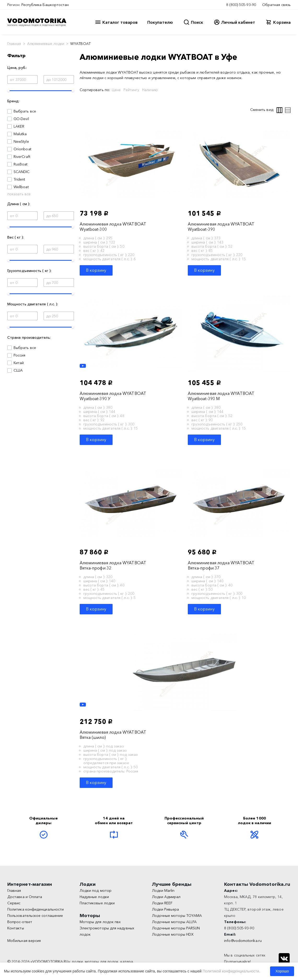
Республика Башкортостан (45, 5)
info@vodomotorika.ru (243, 941)
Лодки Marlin (163, 890)
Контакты (16, 928)
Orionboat (22, 149)
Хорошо (282, 971)
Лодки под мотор (96, 890)
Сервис (14, 903)
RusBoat (21, 164)
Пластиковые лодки (97, 903)
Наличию (150, 90)
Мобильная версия (24, 941)
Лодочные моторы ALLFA (174, 922)
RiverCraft (22, 157)
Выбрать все (25, 111)
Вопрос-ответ (20, 922)
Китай (19, 363)
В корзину (96, 270)
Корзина (282, 22)
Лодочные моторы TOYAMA (177, 916)
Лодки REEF (162, 903)
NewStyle (21, 141)
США (18, 370)
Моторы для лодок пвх (100, 922)
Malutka (20, 134)
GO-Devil (21, 119)
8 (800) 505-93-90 (241, 5)
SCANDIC (22, 172)
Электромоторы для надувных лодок (107, 931)
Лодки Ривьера (166, 909)
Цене (116, 90)
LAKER (19, 126)
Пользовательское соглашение (35, 916)
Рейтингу (131, 90)
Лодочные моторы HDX (173, 934)
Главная (14, 44)
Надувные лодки (94, 897)
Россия (19, 355)
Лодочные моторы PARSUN (176, 928)
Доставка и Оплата (25, 897)
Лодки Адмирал (166, 897)
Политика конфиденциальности (36, 909)
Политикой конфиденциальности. (231, 971)
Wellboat (21, 187)
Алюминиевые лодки (46, 44)
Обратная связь (276, 5)
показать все (19, 194)
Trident (19, 179)
